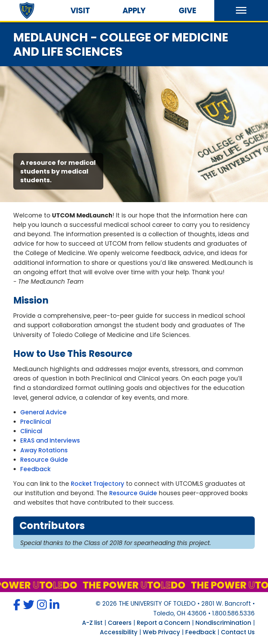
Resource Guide (44, 460)
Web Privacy (161, 632)
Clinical (31, 431)
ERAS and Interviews (50, 440)
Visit (80, 11)
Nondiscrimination (223, 623)
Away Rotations (44, 450)
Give (188, 11)
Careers (120, 623)
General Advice (43, 412)
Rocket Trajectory (98, 484)
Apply (134, 11)
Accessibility (119, 632)
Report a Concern (163, 623)
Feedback (35, 469)
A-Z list (92, 623)
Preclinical (36, 422)
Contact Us (238, 632)
